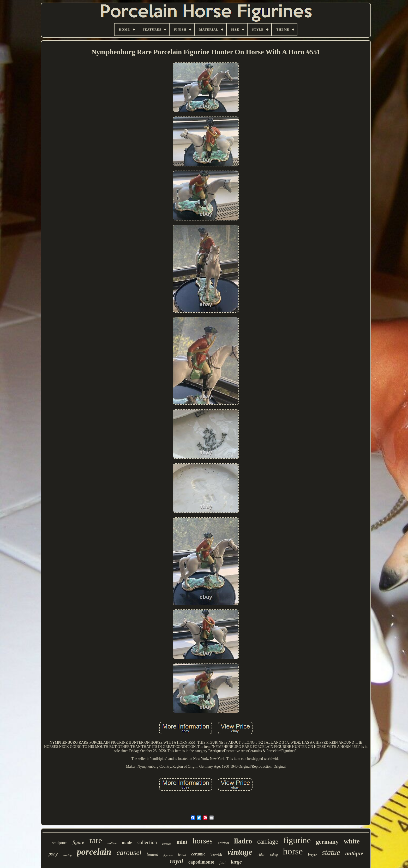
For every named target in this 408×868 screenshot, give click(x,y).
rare (96, 840)
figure (78, 842)
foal (222, 863)
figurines (168, 855)
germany (327, 842)
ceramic (198, 854)
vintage (240, 852)
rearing (67, 855)
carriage (268, 841)
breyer (312, 855)
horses (203, 841)
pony (53, 854)
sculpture (60, 843)
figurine (297, 840)
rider (261, 855)
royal (176, 861)
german (167, 844)
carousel (129, 852)
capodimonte (201, 862)
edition (223, 843)
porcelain (94, 852)
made (127, 843)
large (236, 862)
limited (152, 854)
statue (331, 852)
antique (354, 853)
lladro (243, 841)
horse (293, 851)
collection (147, 842)
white (352, 841)
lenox (182, 855)
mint (182, 842)
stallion (112, 843)
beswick (216, 855)
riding (274, 855)
